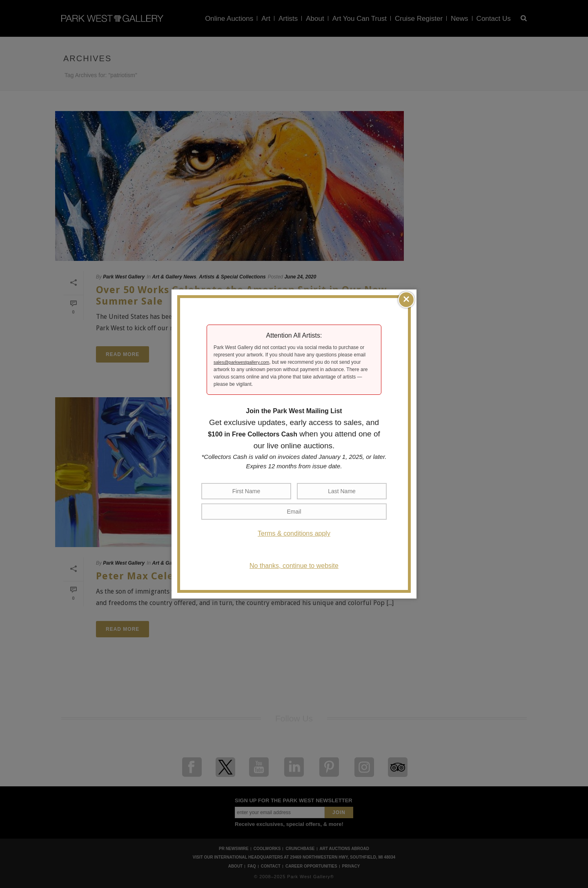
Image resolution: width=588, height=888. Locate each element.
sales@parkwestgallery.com (241, 362)
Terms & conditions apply (294, 533)
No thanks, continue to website (294, 566)
